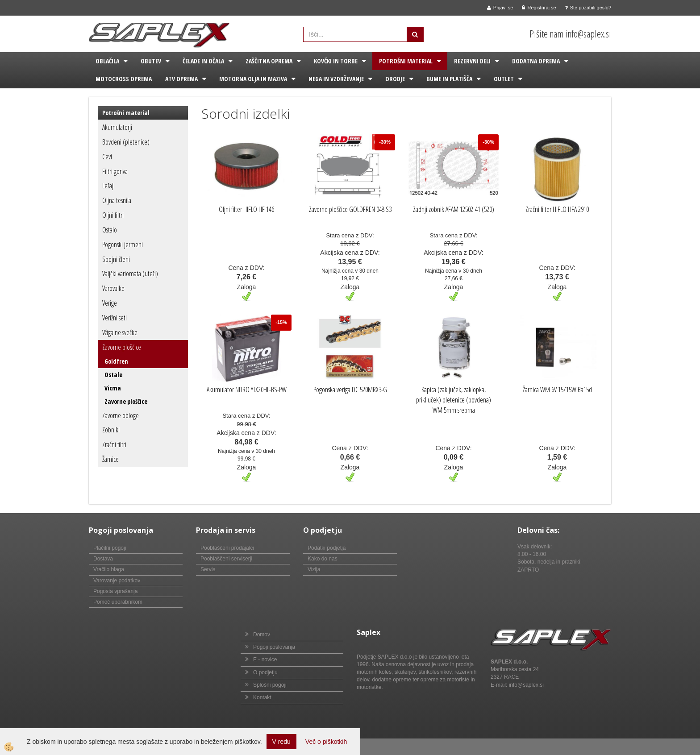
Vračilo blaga (109, 569)
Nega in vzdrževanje (336, 79)
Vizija (314, 569)
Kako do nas (323, 559)
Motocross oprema (124, 79)
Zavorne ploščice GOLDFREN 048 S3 (350, 209)
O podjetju (265, 672)
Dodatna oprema (536, 61)
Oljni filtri (113, 215)
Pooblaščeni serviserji (226, 559)
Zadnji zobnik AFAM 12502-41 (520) (454, 209)
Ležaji (108, 186)
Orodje (395, 79)
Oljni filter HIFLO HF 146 (246, 209)
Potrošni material (406, 61)
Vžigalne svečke (120, 332)
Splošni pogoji (270, 685)
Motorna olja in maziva (253, 79)
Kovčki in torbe (336, 61)
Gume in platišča (449, 79)
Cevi (107, 157)
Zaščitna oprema (269, 61)
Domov (262, 635)
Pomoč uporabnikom (118, 602)
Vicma (113, 388)
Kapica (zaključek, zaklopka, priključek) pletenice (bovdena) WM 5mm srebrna (454, 400)
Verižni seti (115, 318)
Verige (110, 303)
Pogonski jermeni (123, 245)
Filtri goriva (115, 171)
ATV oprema (181, 79)
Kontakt (262, 697)
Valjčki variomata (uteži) (130, 274)
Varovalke (113, 288)
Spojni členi (116, 259)
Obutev (151, 61)
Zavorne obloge (121, 415)
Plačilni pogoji (110, 548)
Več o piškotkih (326, 742)
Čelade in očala (203, 61)
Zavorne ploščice (122, 347)
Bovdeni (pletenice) (126, 142)
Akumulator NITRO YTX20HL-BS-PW (247, 390)
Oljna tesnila (117, 200)
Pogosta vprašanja (115, 591)
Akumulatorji (117, 127)
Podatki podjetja (327, 548)
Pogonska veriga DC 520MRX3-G (350, 390)
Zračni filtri (114, 444)
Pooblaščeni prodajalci (227, 548)
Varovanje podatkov (117, 581)
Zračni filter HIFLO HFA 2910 (557, 209)
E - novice (265, 660)
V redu (281, 742)
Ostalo (110, 230)
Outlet (504, 79)
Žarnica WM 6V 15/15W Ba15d (557, 390)
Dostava (103, 559)
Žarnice (110, 459)
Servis (208, 569)
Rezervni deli (472, 61)
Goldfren (116, 361)
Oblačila (107, 61)
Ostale (113, 375)
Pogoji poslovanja (274, 647)
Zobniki (111, 430)
